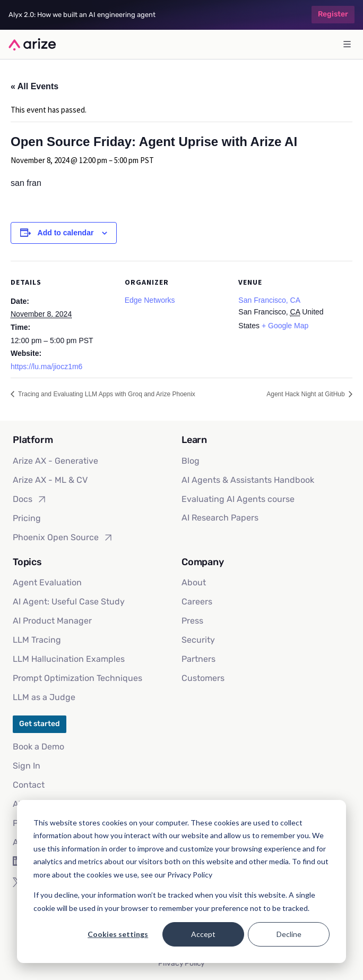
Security (198, 640)
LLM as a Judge (44, 697)
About (194, 582)
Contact (29, 785)
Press (192, 621)
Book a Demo (38, 747)
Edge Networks (150, 300)
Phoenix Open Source (63, 538)
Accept (203, 934)
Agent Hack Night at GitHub (306, 394)
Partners (198, 659)
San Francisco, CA (269, 300)
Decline (289, 934)
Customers (203, 678)
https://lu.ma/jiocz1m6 (46, 367)
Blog (191, 461)
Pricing (27, 518)
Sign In (27, 766)
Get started (40, 724)
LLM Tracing (37, 640)
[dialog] (181, 881)
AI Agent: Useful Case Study (69, 602)
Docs (30, 499)
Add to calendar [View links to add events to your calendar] (66, 233)
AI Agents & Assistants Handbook (248, 480)
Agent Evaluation (47, 582)
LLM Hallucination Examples (69, 659)
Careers (197, 602)
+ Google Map (285, 326)
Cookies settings (118, 934)
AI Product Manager (52, 621)
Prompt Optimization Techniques (77, 678)
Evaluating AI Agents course (238, 499)
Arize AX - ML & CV (50, 480)
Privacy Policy (181, 964)
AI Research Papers (220, 518)
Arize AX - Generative (55, 461)
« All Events (34, 86)
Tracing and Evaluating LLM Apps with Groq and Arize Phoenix (106, 394)
